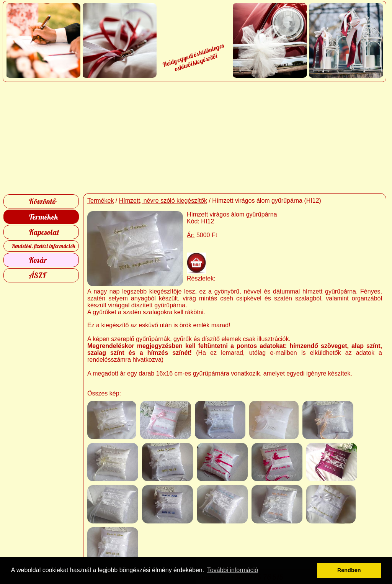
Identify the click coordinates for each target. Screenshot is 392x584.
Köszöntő (42, 201)
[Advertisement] (196, 138)
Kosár (38, 260)
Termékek (43, 217)
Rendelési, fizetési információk (43, 246)
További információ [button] (233, 570)
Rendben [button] (349, 570)
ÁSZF (38, 275)
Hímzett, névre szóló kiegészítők (163, 201)
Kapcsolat (44, 232)
